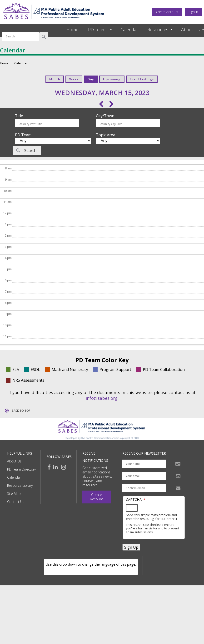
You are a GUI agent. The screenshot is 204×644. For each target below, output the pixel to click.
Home (72, 30)
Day (91, 79)
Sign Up (131, 547)
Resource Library (20, 485)
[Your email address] (144, 476)
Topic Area (106, 135)
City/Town (105, 116)
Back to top (21, 411)
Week (74, 79)
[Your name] (144, 464)
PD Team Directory (21, 469)
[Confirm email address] (144, 488)
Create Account (167, 12)
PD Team (23, 135)
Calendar (129, 30)
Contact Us (16, 502)
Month (55, 79)
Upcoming (112, 79)
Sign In (193, 12)
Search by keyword (21, 29)
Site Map (14, 494)
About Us (14, 461)
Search (44, 37)
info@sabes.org (102, 398)
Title (19, 116)
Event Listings (142, 79)
